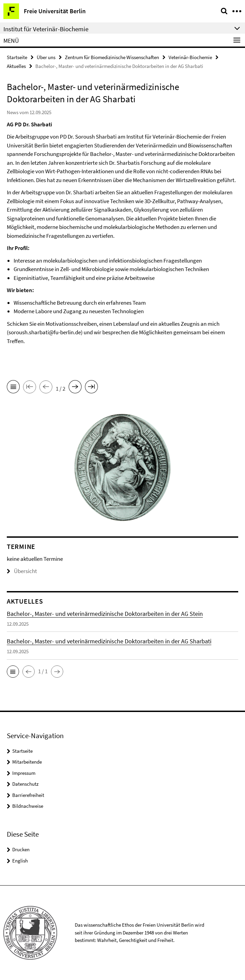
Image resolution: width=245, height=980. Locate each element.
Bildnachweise (28, 806)
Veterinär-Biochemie (190, 57)
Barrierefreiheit (28, 795)
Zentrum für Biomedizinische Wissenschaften (112, 57)
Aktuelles (16, 66)
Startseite (17, 57)
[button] (13, 672)
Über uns (46, 57)
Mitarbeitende (27, 762)
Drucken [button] (21, 849)
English (20, 861)
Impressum (24, 773)
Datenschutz (25, 784)
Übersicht (22, 571)
